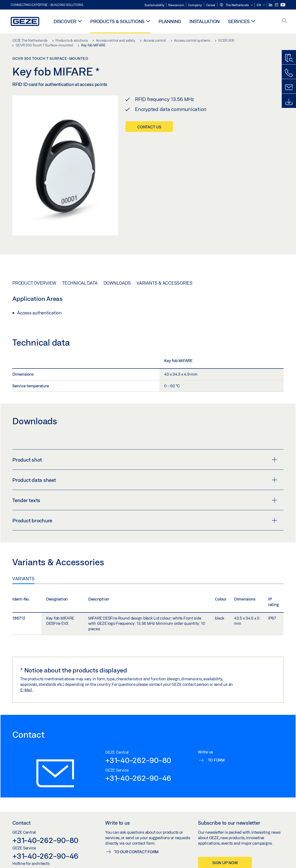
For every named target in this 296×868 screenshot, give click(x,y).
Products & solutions (117, 21)
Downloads (117, 283)
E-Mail (26, 690)
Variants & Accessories (165, 283)
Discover (65, 21)
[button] (236, 5)
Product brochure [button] (145, 520)
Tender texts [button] (145, 500)
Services (239, 21)
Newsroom (176, 5)
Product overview (34, 283)
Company (195, 5)
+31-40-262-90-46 (138, 778)
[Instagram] (277, 5)
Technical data (80, 283)
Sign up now (225, 863)
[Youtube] (283, 5)
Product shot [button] (145, 460)
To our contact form (136, 852)
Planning (170, 21)
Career (211, 5)
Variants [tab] (23, 579)
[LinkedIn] (271, 5)
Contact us (149, 127)
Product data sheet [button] (145, 480)
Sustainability (154, 5)
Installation (205, 21)
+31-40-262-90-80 (138, 760)
